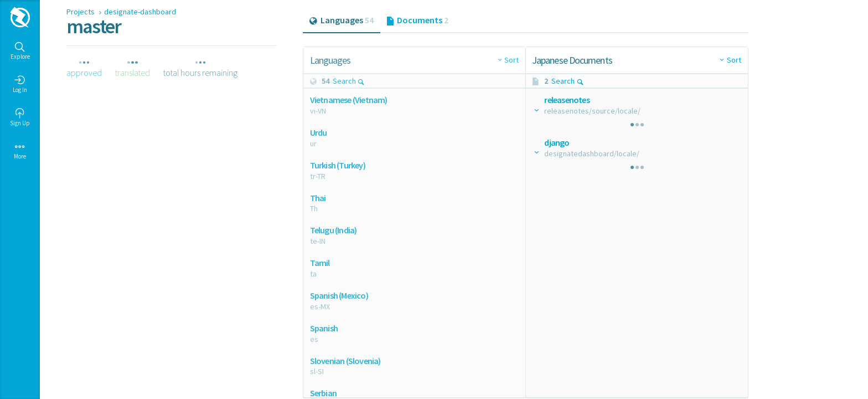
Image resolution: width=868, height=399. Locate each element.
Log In (20, 84)
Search (349, 81)
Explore (20, 51)
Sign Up (20, 117)
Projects (81, 12)
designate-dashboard (140, 12)
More (20, 151)
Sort (512, 60)
